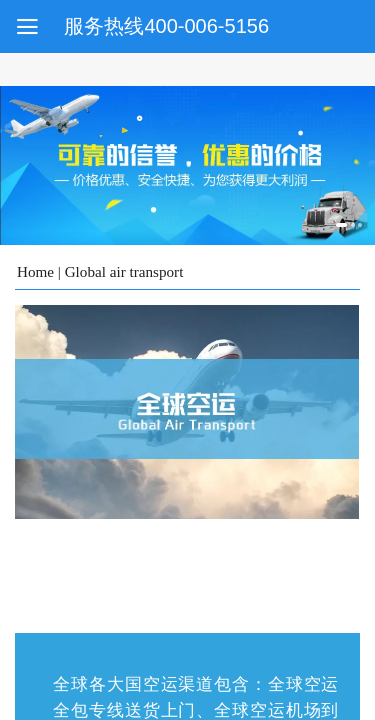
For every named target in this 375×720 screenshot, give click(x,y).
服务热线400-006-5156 (166, 26)
